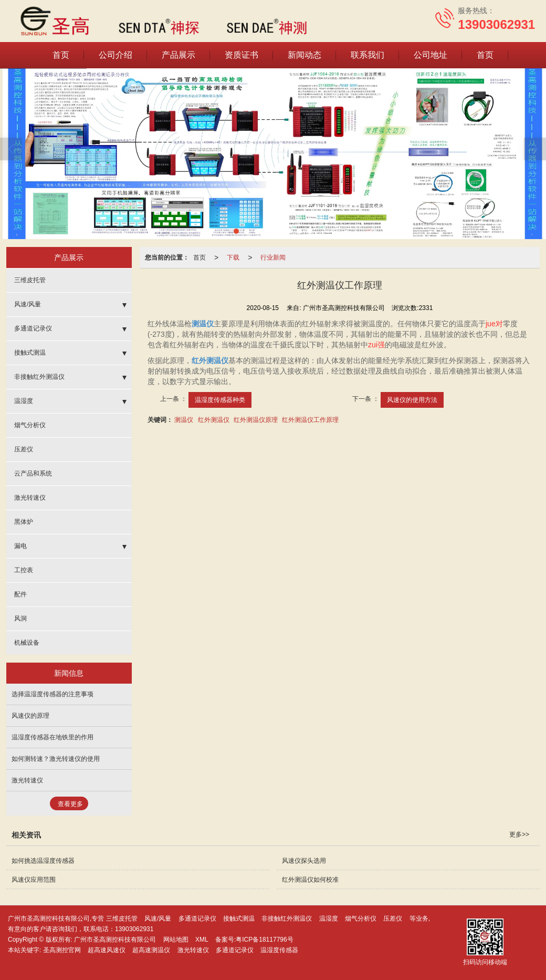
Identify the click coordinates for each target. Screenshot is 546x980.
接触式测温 (30, 353)
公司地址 (430, 55)
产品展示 (178, 55)
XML (202, 940)
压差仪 (24, 449)
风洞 (20, 618)
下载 (233, 257)
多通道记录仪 (33, 328)
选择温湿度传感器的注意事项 (52, 694)
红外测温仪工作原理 (310, 420)
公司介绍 (115, 55)
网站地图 (176, 940)
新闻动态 (304, 55)
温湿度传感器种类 (220, 400)
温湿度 (24, 401)
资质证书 (241, 55)
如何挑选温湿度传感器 (43, 861)
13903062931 (134, 929)
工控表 (24, 570)
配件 (20, 594)
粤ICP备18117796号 (264, 940)
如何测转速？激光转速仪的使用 (56, 759)
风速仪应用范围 (34, 880)
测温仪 (184, 420)
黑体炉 (24, 522)
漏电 (20, 546)
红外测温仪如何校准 (310, 880)
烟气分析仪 (30, 425)
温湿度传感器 (279, 950)
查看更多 (70, 804)
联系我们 (367, 55)
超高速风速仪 (107, 950)
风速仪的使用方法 (412, 400)
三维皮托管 (30, 280)
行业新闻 (273, 257)
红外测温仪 (214, 420)
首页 (61, 55)
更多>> (519, 834)
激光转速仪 (30, 498)
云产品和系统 (33, 473)
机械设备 (27, 643)
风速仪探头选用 (304, 861)
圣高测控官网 (62, 950)
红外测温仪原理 (256, 420)
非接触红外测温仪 (39, 377)
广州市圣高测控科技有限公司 (115, 940)
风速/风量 (28, 304)
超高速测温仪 (151, 950)
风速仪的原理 (30, 716)
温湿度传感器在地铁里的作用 (52, 737)
